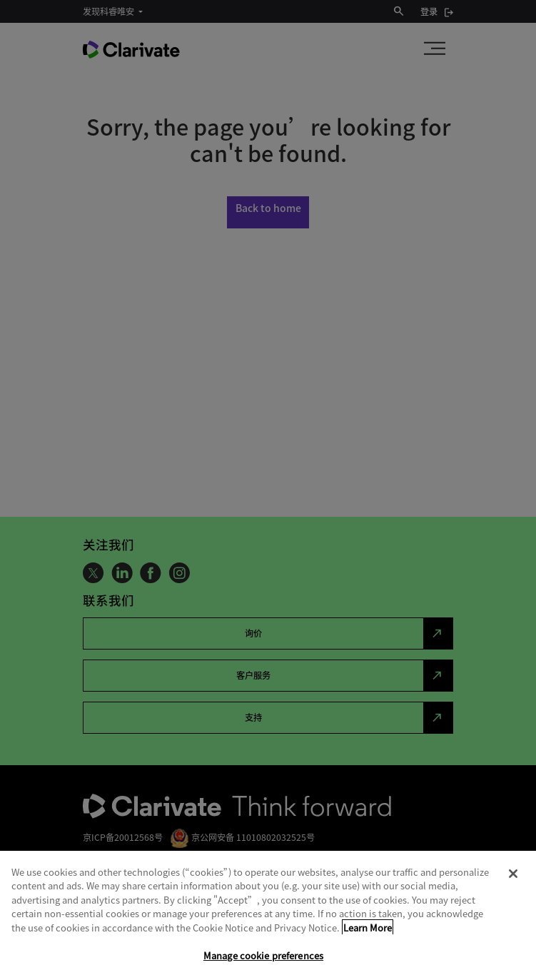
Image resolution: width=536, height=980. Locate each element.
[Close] (513, 874)
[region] (268, 915)
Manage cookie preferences (263, 955)
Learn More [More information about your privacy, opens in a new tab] (368, 928)
